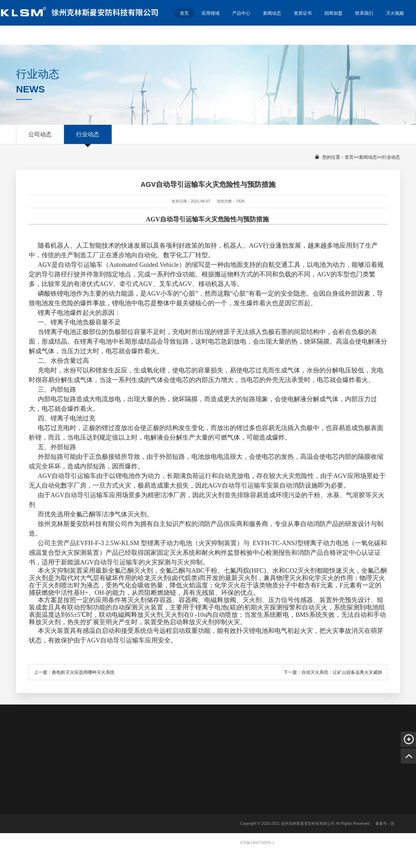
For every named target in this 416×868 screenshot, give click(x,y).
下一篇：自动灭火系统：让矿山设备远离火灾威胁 (333, 672)
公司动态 (40, 138)
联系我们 (364, 13)
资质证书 (303, 13)
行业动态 (88, 138)
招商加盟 (333, 13)
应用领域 (211, 13)
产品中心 (241, 13)
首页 (184, 13)
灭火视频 (395, 13)
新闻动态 (272, 13)
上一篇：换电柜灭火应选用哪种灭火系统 (74, 672)
